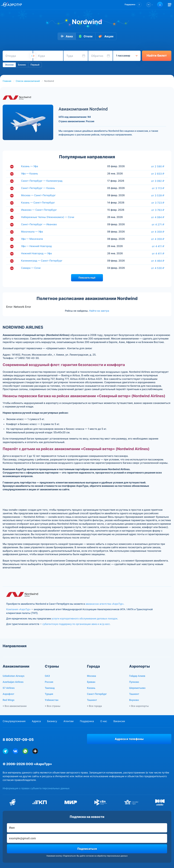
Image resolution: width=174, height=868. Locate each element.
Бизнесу (52, 721)
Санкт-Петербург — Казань (38, 188)
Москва (92, 676)
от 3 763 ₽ (158, 210)
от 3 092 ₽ (158, 181)
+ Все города (94, 706)
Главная (7, 81)
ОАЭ (47, 676)
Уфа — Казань (30, 174)
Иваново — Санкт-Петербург (39, 210)
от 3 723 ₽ (158, 203)
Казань (91, 688)
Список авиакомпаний (28, 81)
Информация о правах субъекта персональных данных (36, 788)
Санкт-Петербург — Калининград (42, 181)
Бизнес (22, 65)
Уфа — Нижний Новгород (36, 246)
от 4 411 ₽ (158, 246)
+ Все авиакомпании (15, 706)
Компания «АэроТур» (18, 609)
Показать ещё (87, 278)
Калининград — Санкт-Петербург (42, 261)
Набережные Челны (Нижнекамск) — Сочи (48, 217)
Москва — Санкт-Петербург (38, 195)
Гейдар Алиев (137, 676)
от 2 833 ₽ (158, 174)
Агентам (69, 721)
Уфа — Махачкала (32, 239)
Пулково (134, 682)
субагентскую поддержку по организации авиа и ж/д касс (76, 624)
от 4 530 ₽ (158, 268)
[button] (133, 5)
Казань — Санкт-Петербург (38, 203)
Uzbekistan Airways (14, 676)
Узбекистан (52, 700)
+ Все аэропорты (139, 706)
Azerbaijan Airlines (13, 682)
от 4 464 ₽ (158, 261)
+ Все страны (53, 706)
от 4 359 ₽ (158, 232)
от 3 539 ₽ (158, 195)
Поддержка (87, 721)
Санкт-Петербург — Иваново (39, 224)
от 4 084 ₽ (158, 217)
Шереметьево (137, 688)
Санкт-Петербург (97, 694)
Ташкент (92, 700)
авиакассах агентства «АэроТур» (104, 604)
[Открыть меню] (170, 5)
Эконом (9, 65)
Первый (35, 65)
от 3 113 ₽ (158, 188)
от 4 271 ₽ (158, 225)
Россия (49, 682)
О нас (104, 721)
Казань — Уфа (30, 166)
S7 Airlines (9, 688)
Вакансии (119, 721)
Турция (49, 694)
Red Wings (8, 700)
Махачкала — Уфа (32, 232)
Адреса (36, 721)
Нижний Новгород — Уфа (36, 253)
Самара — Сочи (31, 268)
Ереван (91, 682)
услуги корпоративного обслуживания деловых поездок (85, 619)
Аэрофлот (8, 694)
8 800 (18, 740)
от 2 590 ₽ (158, 166)
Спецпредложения (14, 721)
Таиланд (50, 688)
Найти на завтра (99, 311)
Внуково (134, 700)
